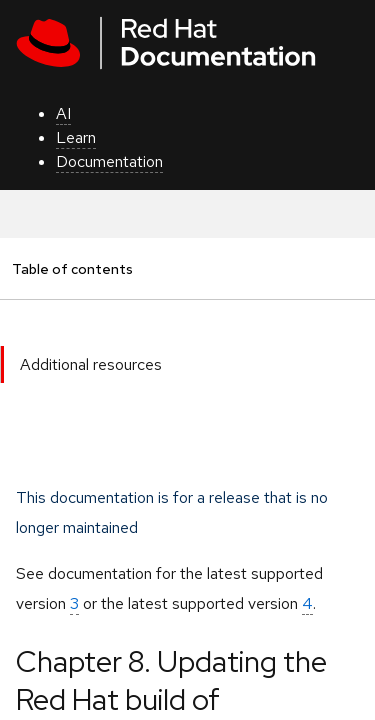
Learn (76, 137)
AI (63, 113)
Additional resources (91, 364)
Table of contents (72, 268)
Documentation (109, 161)
